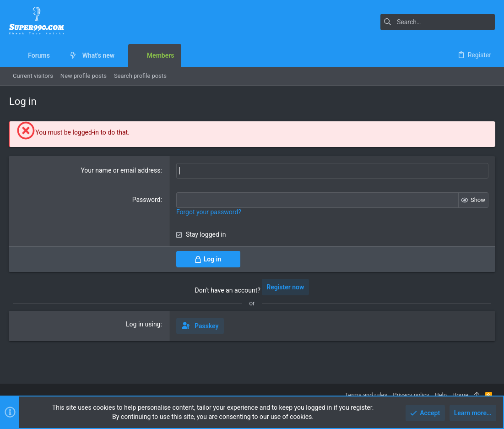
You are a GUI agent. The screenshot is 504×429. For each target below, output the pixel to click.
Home (460, 395)
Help (441, 395)
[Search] (438, 22)
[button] (57, 55)
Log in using (143, 324)
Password (146, 200)
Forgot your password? (209, 212)
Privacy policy (411, 395)
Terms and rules (366, 395)
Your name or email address (121, 170)
